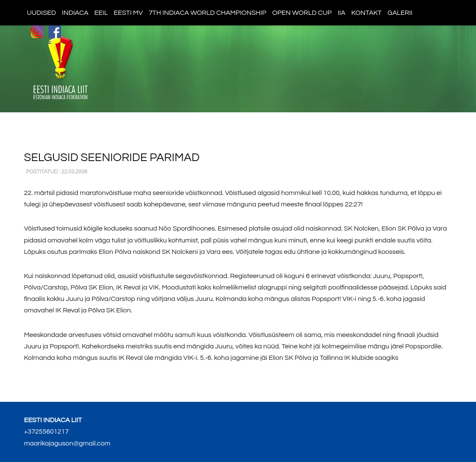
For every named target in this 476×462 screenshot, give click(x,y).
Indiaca (75, 13)
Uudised (41, 13)
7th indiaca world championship (208, 13)
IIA (342, 13)
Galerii (400, 13)
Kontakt (366, 13)
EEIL (101, 13)
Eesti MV (128, 13)
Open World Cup (302, 13)
